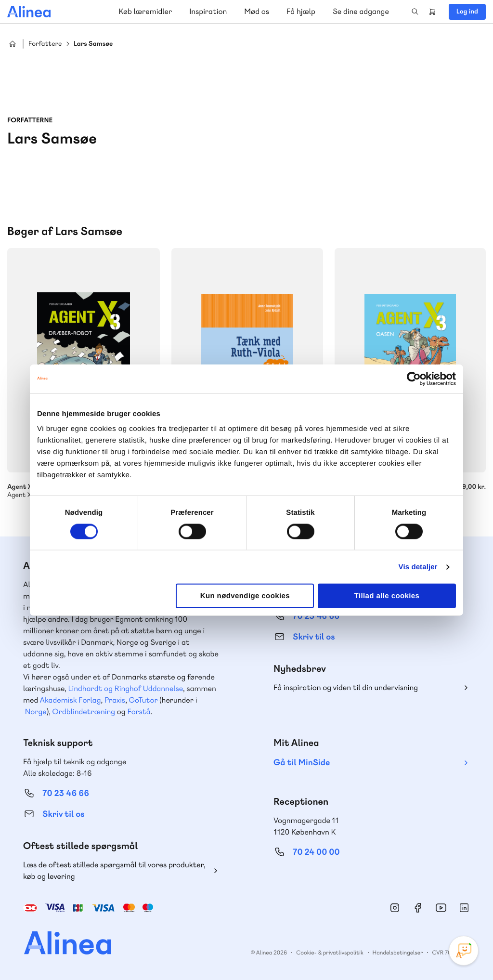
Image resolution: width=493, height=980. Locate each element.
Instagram (395, 908)
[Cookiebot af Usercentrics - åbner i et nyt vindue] (414, 379)
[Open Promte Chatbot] (464, 951)
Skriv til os (314, 637)
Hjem (13, 44)
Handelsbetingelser (398, 953)
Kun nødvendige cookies (245, 596)
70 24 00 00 (316, 852)
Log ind (467, 12)
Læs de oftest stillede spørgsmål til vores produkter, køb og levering (114, 870)
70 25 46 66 (316, 616)
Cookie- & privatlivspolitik (330, 953)
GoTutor (143, 700)
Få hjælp (301, 11)
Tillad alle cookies (387, 596)
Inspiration (208, 11)
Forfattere (45, 44)
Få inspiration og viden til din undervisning (346, 687)
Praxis (115, 700)
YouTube (441, 908)
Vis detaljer (418, 567)
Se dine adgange (361, 11)
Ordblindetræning (84, 712)
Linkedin (464, 908)
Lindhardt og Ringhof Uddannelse (126, 688)
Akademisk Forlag (71, 700)
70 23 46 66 (66, 793)
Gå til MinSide (302, 763)
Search (415, 12)
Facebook (418, 908)
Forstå (139, 712)
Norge (36, 712)
